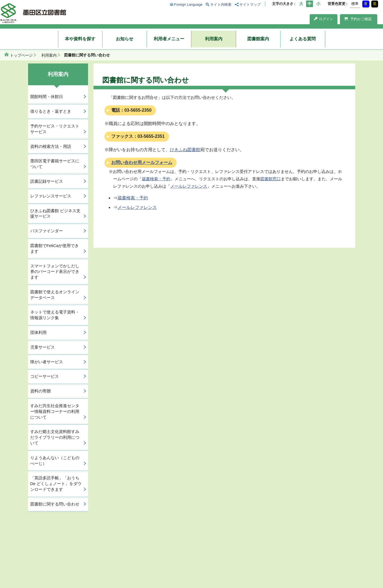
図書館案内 (258, 39)
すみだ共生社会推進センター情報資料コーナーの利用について (55, 411)
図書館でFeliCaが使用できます (55, 248)
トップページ (21, 55)
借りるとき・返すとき (51, 111)
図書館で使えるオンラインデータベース (55, 295)
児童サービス (43, 347)
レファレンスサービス (51, 196)
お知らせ (125, 39)
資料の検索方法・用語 (51, 146)
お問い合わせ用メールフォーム (142, 162)
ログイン (324, 19)
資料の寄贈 (40, 391)
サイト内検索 (221, 4)
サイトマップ (250, 4)
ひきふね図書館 (185, 150)
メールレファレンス (189, 186)
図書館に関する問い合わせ (55, 504)
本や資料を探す (80, 39)
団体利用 (38, 332)
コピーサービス (45, 376)
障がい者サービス (47, 362)
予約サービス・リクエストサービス (55, 129)
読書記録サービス (47, 181)
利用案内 (214, 39)
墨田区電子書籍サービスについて (55, 164)
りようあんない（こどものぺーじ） (55, 461)
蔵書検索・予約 (156, 179)
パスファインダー (47, 231)
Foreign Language (188, 4)
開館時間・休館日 (47, 97)
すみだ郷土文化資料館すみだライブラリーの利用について (55, 437)
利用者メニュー (169, 39)
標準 (355, 4)
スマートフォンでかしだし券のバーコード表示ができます (55, 272)
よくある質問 (303, 39)
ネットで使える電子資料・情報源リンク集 (55, 315)
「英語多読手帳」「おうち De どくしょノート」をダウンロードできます (56, 484)
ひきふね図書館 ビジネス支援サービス (55, 214)
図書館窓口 (271, 179)
